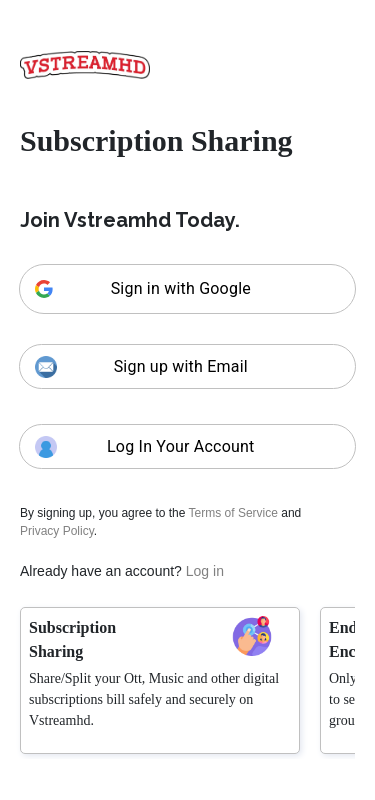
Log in (203, 571)
